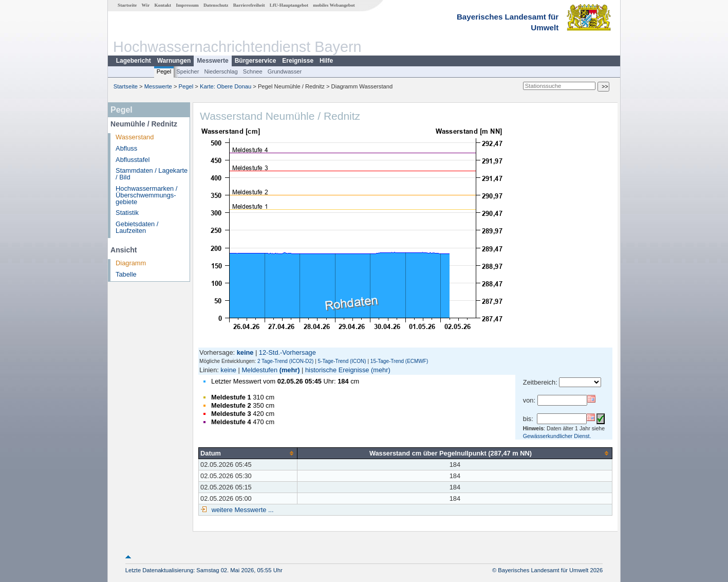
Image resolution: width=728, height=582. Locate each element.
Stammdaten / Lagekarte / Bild (152, 174)
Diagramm (131, 263)
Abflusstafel (133, 160)
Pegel (164, 71)
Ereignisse (298, 61)
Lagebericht (134, 61)
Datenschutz (216, 5)
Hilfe (326, 61)
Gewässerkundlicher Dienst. (557, 436)
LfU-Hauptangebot (289, 5)
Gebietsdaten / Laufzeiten (137, 227)
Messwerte (212, 61)
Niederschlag (221, 71)
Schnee (253, 71)
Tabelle (126, 274)
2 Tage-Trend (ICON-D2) (285, 361)
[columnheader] (248, 453)
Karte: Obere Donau (226, 86)
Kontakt (163, 5)
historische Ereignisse (337, 370)
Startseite (127, 5)
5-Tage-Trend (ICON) (342, 361)
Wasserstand (135, 137)
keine (228, 370)
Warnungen (174, 61)
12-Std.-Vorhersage (287, 352)
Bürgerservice (256, 61)
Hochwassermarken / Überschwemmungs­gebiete (146, 195)
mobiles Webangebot (334, 5)
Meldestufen (259, 370)
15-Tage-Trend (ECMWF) (399, 361)
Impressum (187, 5)
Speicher (188, 71)
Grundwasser (285, 71)
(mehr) (290, 370)
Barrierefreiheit (249, 5)
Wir (146, 5)
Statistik (127, 213)
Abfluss (126, 148)
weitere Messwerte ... (241, 510)
